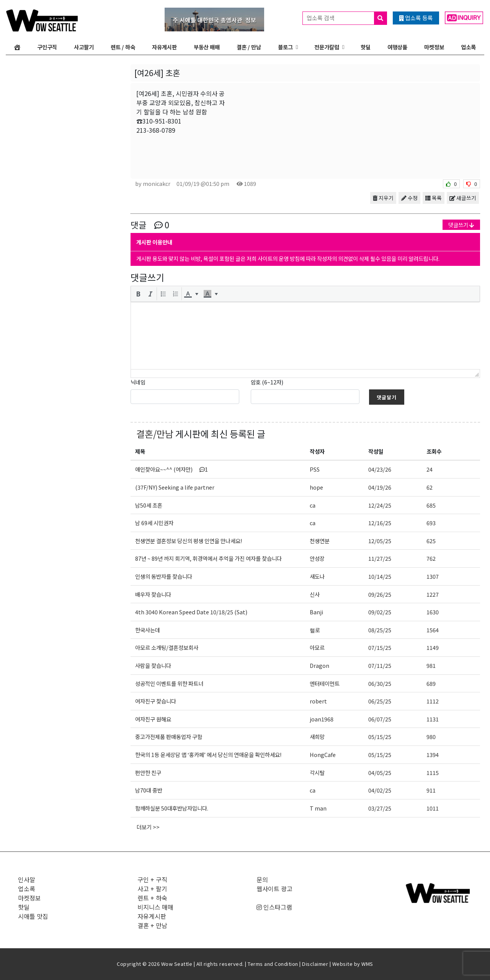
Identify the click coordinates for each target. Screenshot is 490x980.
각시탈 (317, 772)
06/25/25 (380, 701)
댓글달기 (387, 397)
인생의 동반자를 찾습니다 (164, 576)
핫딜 (366, 47)
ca (313, 505)
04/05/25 (380, 772)
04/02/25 (380, 790)
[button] (138, 294)
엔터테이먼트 (325, 683)
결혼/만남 (155, 434)
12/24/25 (380, 505)
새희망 (317, 737)
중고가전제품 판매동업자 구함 (169, 737)
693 (431, 523)
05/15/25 (380, 737)
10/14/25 (380, 576)
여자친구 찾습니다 (156, 701)
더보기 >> (148, 827)
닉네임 (138, 382)
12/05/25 (380, 541)
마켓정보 (434, 47)
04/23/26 (380, 469)
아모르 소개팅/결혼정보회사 (167, 647)
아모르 (317, 647)
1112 (433, 701)
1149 (433, 647)
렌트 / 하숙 (123, 47)
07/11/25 (380, 665)
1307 (433, 576)
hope (316, 487)
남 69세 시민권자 (154, 523)
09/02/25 (380, 612)
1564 (433, 630)
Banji (316, 612)
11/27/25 (380, 558)
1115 (433, 772)
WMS (367, 964)
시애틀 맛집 (33, 916)
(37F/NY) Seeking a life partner (175, 487)
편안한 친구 (148, 772)
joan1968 (322, 719)
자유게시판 (164, 47)
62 (430, 487)
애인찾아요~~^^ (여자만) (171, 469)
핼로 (315, 630)
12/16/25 (380, 523)
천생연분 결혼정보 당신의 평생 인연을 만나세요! (189, 541)
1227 (433, 594)
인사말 (27, 879)
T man (318, 808)
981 (431, 665)
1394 (433, 755)
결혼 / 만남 (249, 47)
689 (431, 683)
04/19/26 (380, 487)
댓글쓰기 (461, 225)
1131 (433, 719)
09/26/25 (380, 594)
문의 (262, 879)
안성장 (317, 558)
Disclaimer (315, 964)
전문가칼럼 (327, 47)
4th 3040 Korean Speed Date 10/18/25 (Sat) (191, 612)
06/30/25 (380, 683)
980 (431, 737)
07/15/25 (380, 647)
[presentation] (138, 294)
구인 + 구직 (152, 879)
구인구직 (47, 47)
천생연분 (320, 541)
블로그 (285, 47)
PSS (315, 469)
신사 (315, 594)
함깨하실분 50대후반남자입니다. (172, 808)
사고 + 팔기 (152, 889)
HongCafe (323, 755)
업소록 (468, 47)
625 (431, 541)
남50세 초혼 (149, 505)
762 (431, 558)
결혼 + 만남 (152, 925)
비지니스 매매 (155, 907)
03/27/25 (380, 808)
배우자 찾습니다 (153, 594)
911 (431, 790)
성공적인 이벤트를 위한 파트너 (169, 683)
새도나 (317, 576)
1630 (433, 612)
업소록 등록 (416, 18)
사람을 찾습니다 (153, 665)
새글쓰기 (463, 198)
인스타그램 (274, 907)
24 (430, 469)
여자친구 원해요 (153, 719)
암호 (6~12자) (267, 382)
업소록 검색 (347, 18)
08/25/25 (380, 630)
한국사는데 (148, 630)
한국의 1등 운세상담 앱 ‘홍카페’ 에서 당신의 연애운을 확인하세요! (208, 755)
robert (318, 701)
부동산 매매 (207, 47)
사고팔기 (84, 47)
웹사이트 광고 (274, 889)
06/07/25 (380, 719)
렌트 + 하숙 (152, 898)
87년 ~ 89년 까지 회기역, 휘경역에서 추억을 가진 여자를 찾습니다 (208, 558)
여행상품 (397, 47)
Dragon (319, 665)
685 (431, 505)
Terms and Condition (273, 964)
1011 (433, 808)
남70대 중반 (149, 790)
